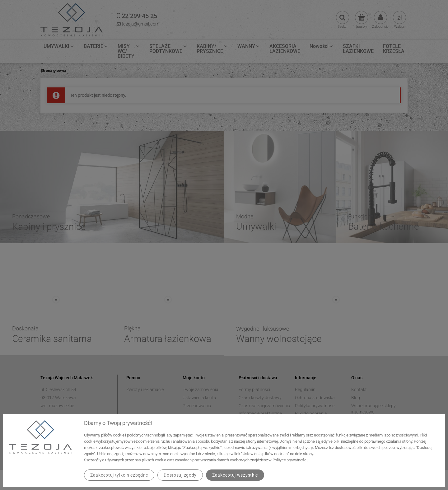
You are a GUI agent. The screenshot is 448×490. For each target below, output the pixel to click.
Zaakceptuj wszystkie (235, 475)
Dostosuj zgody (180, 475)
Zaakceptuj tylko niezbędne (119, 475)
